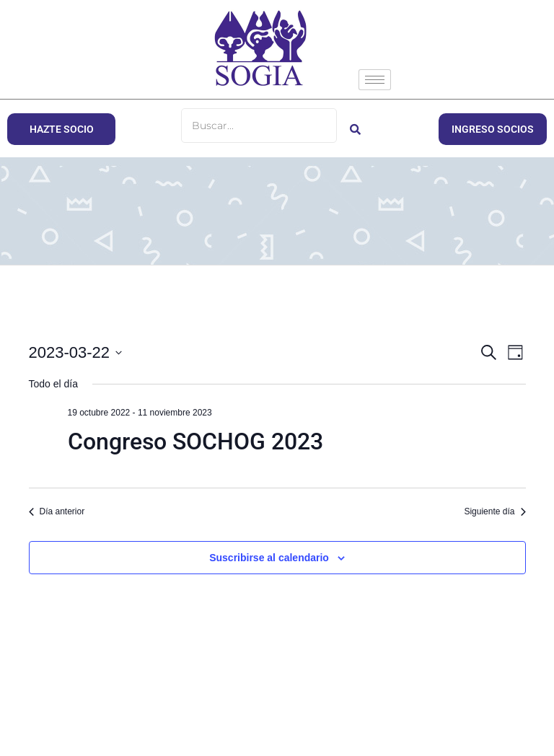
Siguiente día (494, 511)
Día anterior (57, 511)
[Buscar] (259, 126)
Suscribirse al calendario (269, 558)
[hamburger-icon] (375, 80)
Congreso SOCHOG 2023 (195, 441)
